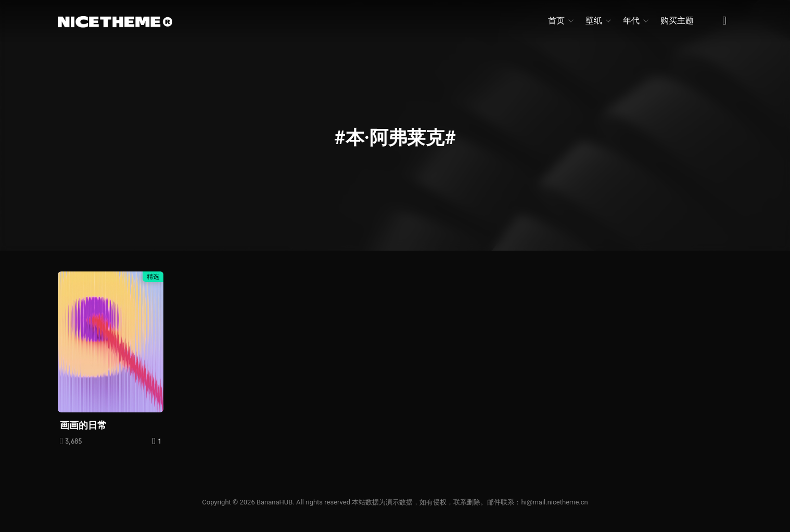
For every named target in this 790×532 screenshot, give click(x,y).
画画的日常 (83, 425)
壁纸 (598, 21)
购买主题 (677, 21)
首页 (560, 21)
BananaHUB (275, 502)
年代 (635, 21)
